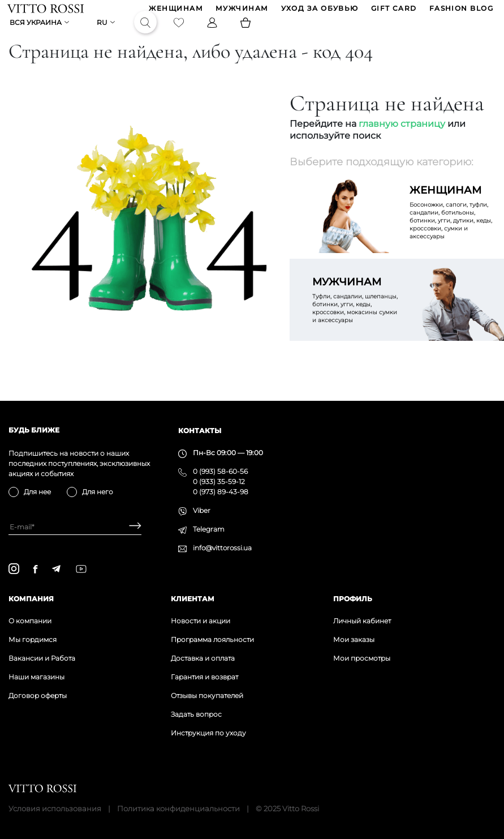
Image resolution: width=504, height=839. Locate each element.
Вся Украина (37, 32)
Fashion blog (460, 12)
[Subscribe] (131, 527)
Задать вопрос (196, 714)
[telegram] (56, 569)
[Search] (147, 32)
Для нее (37, 492)
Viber (202, 510)
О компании (30, 621)
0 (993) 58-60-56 (220, 471)
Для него (98, 492)
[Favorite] (180, 32)
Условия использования (55, 808)
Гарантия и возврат (204, 677)
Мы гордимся (33, 639)
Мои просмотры (362, 658)
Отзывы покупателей (207, 695)
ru (103, 32)
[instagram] (14, 569)
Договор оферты (38, 695)
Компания (31, 599)
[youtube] (81, 569)
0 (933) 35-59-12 (219, 481)
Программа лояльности (212, 639)
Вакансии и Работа (42, 658)
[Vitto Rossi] (47, 11)
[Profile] (213, 32)
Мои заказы (354, 639)
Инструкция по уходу (208, 733)
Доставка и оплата (203, 658)
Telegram (209, 529)
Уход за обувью (319, 12)
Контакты (200, 431)
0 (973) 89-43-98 (221, 492)
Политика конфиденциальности (178, 808)
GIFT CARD (393, 12)
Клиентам (193, 599)
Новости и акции (201, 621)
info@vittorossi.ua (222, 548)
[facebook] (35, 569)
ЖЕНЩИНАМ (175, 12)
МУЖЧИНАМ (241, 12)
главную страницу (402, 141)
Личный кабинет (362, 621)
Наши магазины (36, 677)
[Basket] (247, 32)
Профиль (353, 599)
